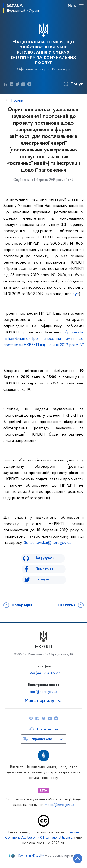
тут (76, 294)
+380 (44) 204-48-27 (43, 673)
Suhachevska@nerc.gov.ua (48, 543)
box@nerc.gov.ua (43, 692)
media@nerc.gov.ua (60, 805)
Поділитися (44, 569)
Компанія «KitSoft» (31, 856)
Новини (17, 101)
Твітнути (42, 580)
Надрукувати (45, 558)
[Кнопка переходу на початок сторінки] (78, 859)
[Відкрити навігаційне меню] (81, 6)
